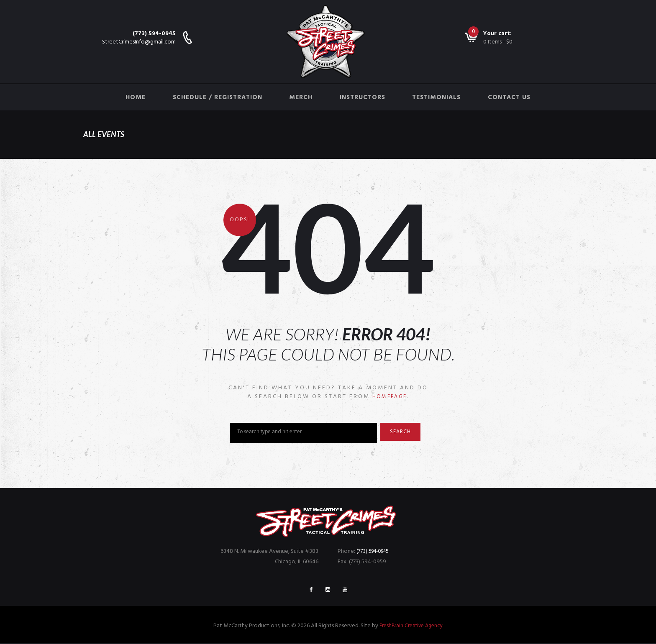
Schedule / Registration (218, 97)
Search (404, 433)
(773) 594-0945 (154, 34)
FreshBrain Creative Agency (411, 627)
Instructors (363, 97)
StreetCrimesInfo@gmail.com (139, 42)
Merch (301, 97)
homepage (389, 397)
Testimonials (436, 97)
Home (136, 97)
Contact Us (509, 97)
